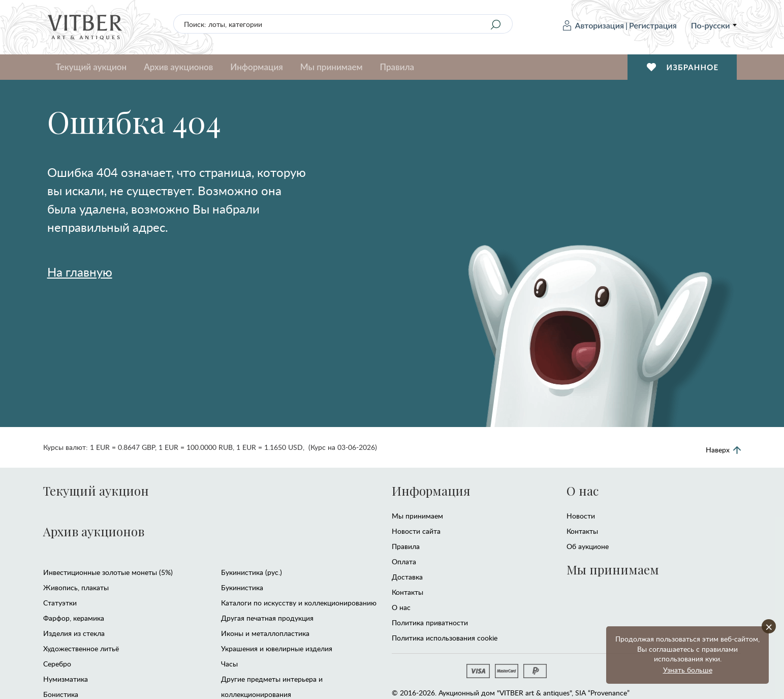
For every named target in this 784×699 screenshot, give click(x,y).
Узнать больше (688, 670)
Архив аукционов (178, 67)
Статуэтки (60, 603)
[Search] (495, 24)
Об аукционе (588, 546)
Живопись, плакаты (76, 587)
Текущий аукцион (91, 67)
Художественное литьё (81, 648)
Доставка (407, 577)
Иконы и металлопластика (265, 633)
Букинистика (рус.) (252, 572)
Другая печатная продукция (267, 618)
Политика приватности (430, 622)
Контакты (407, 592)
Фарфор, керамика (74, 618)
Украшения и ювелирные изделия (277, 648)
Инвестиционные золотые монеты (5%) (108, 572)
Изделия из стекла (74, 633)
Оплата (404, 561)
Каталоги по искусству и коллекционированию (299, 603)
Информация (256, 67)
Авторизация (593, 25)
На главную (80, 272)
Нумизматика (66, 679)
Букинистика (242, 587)
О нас (401, 607)
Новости (581, 516)
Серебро (57, 664)
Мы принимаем (332, 67)
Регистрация (653, 25)
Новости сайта (416, 531)
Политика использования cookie (445, 638)
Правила (397, 67)
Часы (229, 664)
